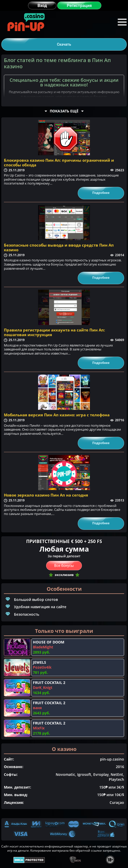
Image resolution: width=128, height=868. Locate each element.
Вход (42, 6)
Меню (122, 21)
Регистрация (79, 6)
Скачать (64, 44)
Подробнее (101, 193)
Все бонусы (64, 566)
